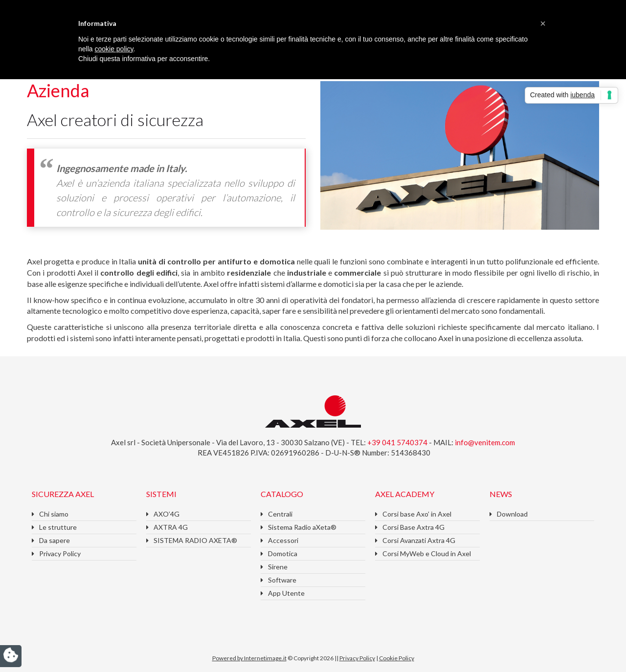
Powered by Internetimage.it (249, 658)
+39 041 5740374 (398, 442)
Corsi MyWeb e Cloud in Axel (427, 553)
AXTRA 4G (171, 527)
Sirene (278, 567)
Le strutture (58, 527)
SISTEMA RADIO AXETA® (195, 540)
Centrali (280, 514)
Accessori (283, 540)
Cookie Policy (397, 658)
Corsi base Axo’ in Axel (417, 514)
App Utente (286, 593)
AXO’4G (167, 514)
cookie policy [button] (114, 49)
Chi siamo (54, 514)
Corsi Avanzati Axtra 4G (419, 540)
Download (512, 514)
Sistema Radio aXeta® (302, 527)
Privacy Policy (60, 553)
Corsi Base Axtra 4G (414, 527)
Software (282, 580)
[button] (543, 23)
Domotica (283, 553)
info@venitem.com (485, 442)
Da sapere (55, 540)
